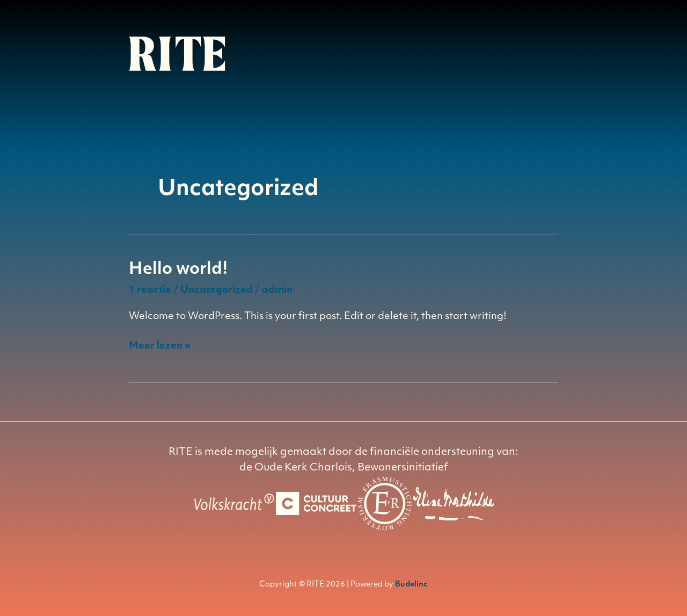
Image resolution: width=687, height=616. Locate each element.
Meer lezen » (160, 347)
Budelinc (411, 585)
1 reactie (150, 290)
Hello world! (178, 270)
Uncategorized (217, 290)
